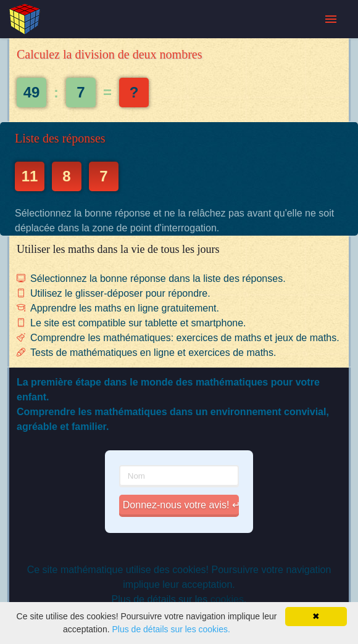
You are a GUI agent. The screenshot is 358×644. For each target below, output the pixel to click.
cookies (227, 599)
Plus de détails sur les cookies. (171, 629)
